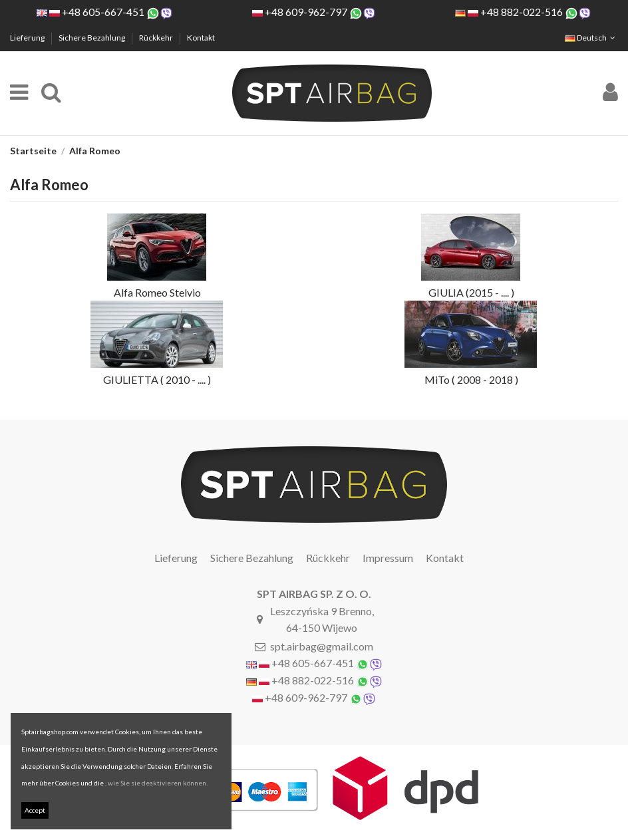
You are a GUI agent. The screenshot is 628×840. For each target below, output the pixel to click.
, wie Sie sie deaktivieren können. (156, 783)
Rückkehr (157, 38)
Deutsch (591, 38)
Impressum (388, 558)
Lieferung (28, 38)
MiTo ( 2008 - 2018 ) (471, 379)
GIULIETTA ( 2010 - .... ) (157, 379)
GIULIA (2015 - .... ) (471, 292)
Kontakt (201, 38)
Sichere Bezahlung (92, 38)
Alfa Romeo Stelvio (157, 292)
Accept (35, 810)
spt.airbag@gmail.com (322, 646)
